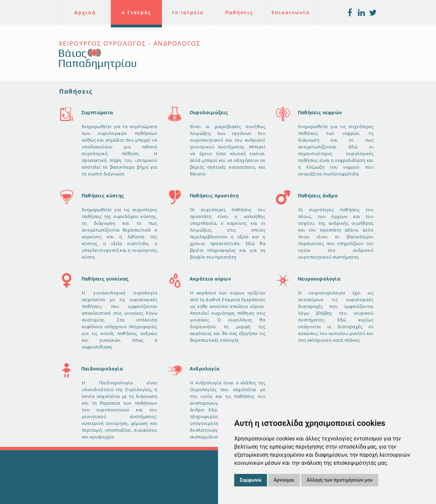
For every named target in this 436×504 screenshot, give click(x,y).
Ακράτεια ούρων (210, 279)
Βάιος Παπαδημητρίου (98, 58)
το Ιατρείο (188, 12)
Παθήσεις (239, 12)
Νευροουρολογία (319, 279)
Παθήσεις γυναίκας (105, 279)
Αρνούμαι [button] (284, 480)
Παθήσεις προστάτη (214, 196)
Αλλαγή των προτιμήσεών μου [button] (340, 480)
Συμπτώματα (97, 112)
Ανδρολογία (204, 369)
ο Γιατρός (136, 12)
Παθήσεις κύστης (103, 196)
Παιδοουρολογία (102, 369)
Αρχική (85, 12)
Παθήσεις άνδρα (318, 196)
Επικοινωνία (290, 12)
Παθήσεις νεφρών (320, 112)
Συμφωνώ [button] (251, 480)
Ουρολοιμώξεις (209, 112)
